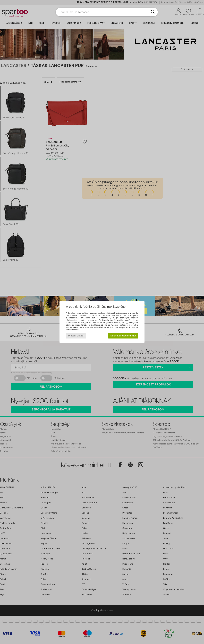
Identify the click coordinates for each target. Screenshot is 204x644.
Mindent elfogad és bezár (123, 336)
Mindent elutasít (76, 336)
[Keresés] (153, 12)
